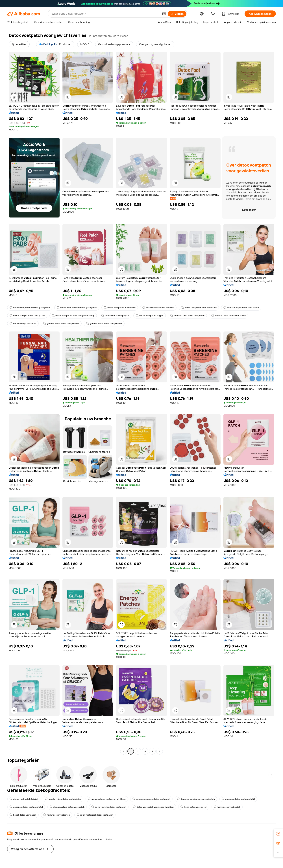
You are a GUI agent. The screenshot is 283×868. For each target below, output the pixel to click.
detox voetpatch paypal (115, 316)
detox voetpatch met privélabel (199, 308)
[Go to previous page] (123, 751)
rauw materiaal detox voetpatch (95, 815)
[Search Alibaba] (105, 14)
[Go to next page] (160, 751)
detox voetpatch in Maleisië (120, 308)
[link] (278, 834)
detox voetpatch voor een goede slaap (73, 316)
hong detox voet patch (194, 807)
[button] (164, 14)
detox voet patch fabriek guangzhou (30, 308)
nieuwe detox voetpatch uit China (107, 799)
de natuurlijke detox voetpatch (67, 807)
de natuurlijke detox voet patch (241, 308)
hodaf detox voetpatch (23, 815)
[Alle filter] (19, 44)
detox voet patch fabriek (24, 799)
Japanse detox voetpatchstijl (238, 799)
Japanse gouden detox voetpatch (151, 799)
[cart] (214, 14)
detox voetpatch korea (23, 324)
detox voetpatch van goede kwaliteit (153, 807)
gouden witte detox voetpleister (61, 324)
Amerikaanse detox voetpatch (187, 316)
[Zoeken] (177, 14)
